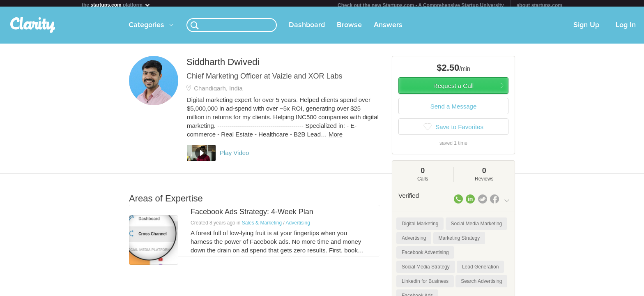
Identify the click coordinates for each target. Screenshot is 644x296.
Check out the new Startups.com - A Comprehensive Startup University (421, 5)
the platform (116, 5)
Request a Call (453, 89)
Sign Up (586, 28)
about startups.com (539, 5)
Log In (626, 28)
